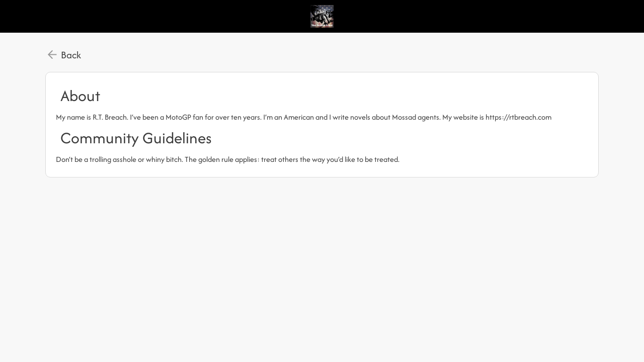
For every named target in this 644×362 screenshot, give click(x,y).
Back (71, 55)
